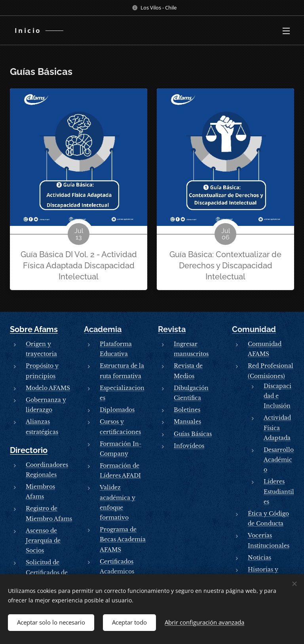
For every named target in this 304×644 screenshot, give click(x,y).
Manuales (187, 422)
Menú (286, 31)
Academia (103, 329)
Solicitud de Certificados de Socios (47, 572)
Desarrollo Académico (279, 460)
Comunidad (254, 329)
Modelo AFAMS (48, 388)
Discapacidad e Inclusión (277, 396)
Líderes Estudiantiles (279, 491)
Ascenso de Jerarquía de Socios (43, 541)
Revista (172, 329)
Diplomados (117, 410)
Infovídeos (189, 446)
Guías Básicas (193, 434)
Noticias (259, 558)
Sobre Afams (34, 329)
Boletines (187, 410)
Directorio (29, 450)
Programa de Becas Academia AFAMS (123, 539)
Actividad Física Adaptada (277, 428)
